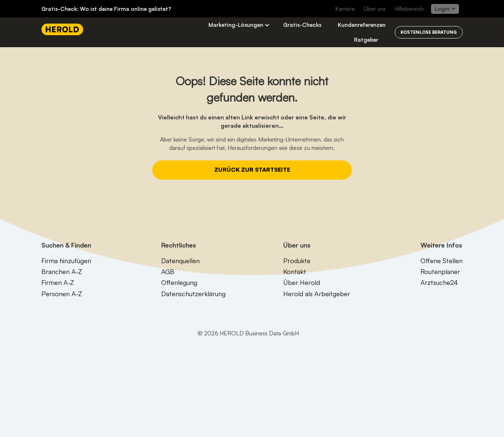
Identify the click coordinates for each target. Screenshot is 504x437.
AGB (168, 271)
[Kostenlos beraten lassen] (429, 32)
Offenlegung (179, 282)
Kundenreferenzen (362, 25)
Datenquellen (180, 261)
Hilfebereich (409, 9)
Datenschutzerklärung (193, 294)
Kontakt (295, 271)
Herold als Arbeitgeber (317, 294)
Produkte (297, 261)
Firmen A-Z (58, 282)
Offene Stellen (442, 261)
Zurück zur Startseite (252, 170)
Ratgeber (366, 40)
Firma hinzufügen (66, 261)
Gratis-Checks (302, 25)
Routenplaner (440, 271)
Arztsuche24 (439, 282)
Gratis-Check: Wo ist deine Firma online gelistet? (106, 9)
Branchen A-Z (62, 271)
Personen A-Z (62, 294)
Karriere (345, 9)
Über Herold (302, 282)
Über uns (375, 9)
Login (445, 9)
